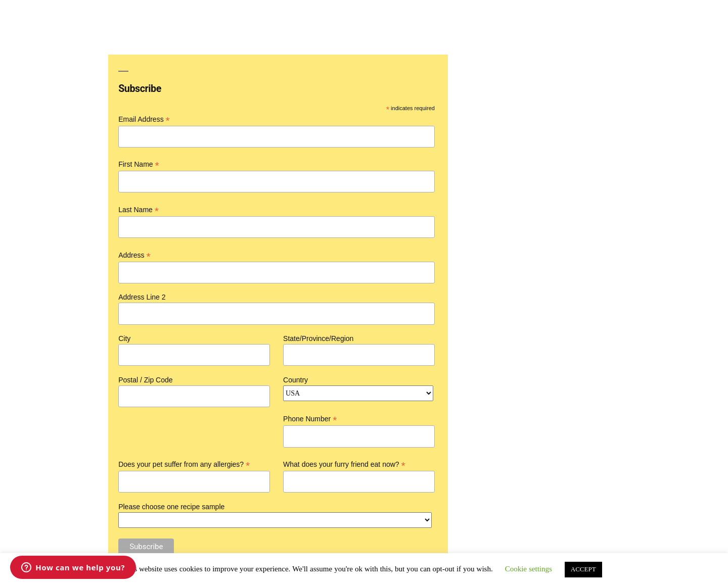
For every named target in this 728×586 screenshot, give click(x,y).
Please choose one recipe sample (171, 507)
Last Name (139, 210)
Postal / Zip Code (145, 380)
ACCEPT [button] (583, 569)
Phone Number (310, 419)
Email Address (144, 119)
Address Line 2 (142, 297)
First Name (139, 164)
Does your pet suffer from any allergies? (184, 465)
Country (295, 380)
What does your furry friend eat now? (344, 465)
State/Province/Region (318, 338)
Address (134, 255)
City (124, 338)
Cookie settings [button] (529, 569)
